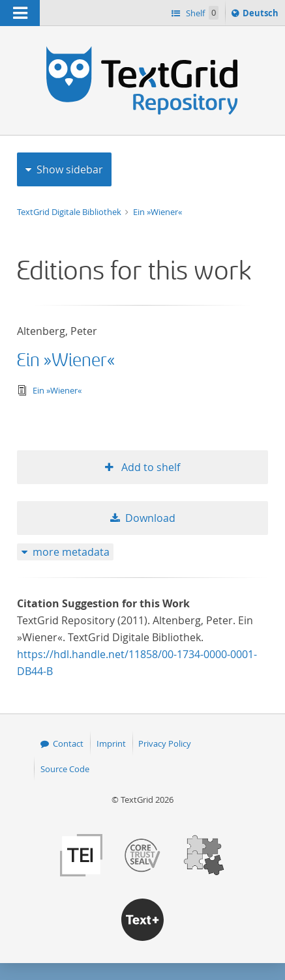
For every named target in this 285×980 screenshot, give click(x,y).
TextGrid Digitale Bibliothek (70, 212)
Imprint (111, 743)
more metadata (71, 552)
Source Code (65, 769)
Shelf (201, 13)
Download (150, 518)
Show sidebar (70, 169)
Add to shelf (149, 467)
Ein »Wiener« (157, 212)
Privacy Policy (165, 743)
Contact (68, 743)
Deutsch (262, 15)
